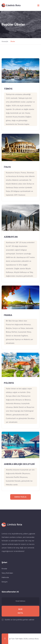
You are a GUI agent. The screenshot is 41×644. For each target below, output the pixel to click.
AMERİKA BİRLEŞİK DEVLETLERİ (19, 464)
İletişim (5, 582)
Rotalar (4, 569)
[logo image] (12, 525)
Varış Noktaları (7, 573)
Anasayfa (5, 41)
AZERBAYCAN (11, 237)
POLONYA (9, 383)
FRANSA (8, 315)
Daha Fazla (20, 497)
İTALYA (7, 167)
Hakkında (5, 577)
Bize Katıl (21, 611)
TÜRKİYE (8, 89)
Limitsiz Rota (33, 639)
